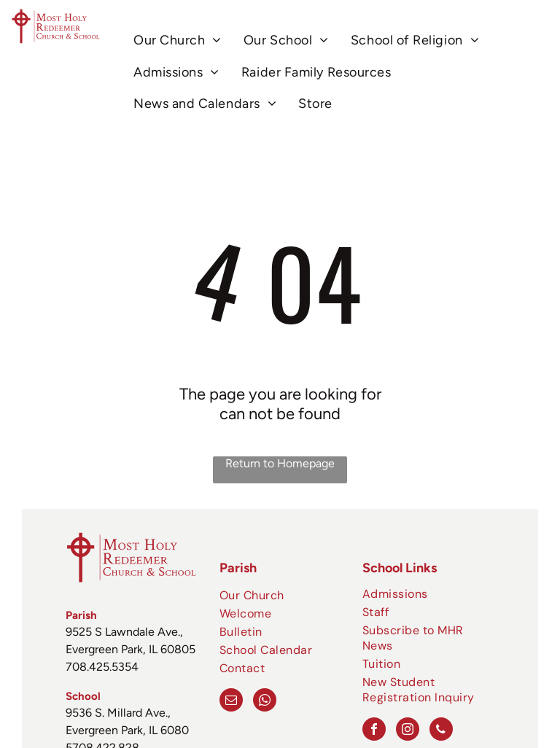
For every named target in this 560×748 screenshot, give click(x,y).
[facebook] (374, 731)
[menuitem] (178, 40)
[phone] (441, 731)
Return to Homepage (280, 463)
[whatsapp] (265, 702)
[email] (231, 702)
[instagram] (408, 731)
